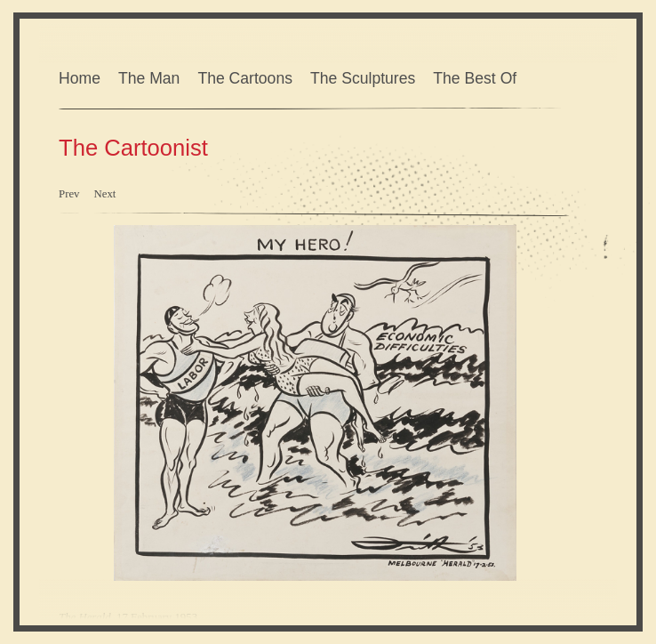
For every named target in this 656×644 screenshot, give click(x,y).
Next (104, 194)
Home (80, 78)
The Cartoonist (133, 148)
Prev (69, 194)
